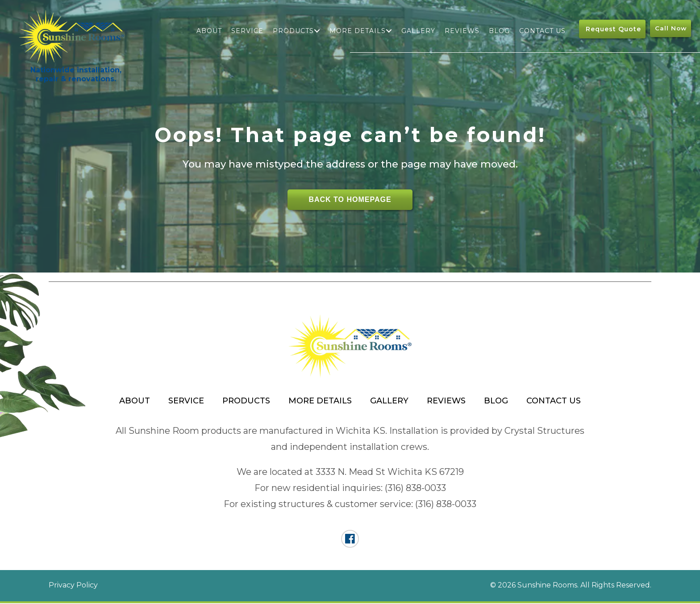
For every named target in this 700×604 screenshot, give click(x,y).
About (209, 31)
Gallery (418, 31)
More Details (357, 31)
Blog (499, 31)
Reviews (462, 31)
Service (247, 31)
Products (293, 31)
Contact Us (542, 31)
